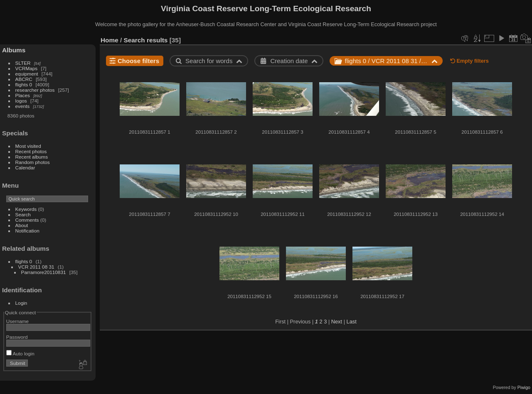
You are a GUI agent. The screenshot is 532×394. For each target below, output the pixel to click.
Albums (14, 50)
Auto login (20, 354)
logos (21, 101)
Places (23, 95)
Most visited (28, 146)
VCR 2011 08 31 (36, 267)
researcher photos (35, 90)
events (23, 106)
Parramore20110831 (44, 272)
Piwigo (524, 387)
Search (23, 214)
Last (352, 322)
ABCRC (24, 79)
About (22, 225)
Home (110, 40)
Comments (27, 220)
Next (337, 322)
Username (17, 321)
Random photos (33, 162)
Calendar (25, 168)
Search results (146, 40)
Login (21, 303)
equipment (27, 74)
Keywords (26, 209)
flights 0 (24, 84)
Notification (27, 231)
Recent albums (32, 157)
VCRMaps (27, 68)
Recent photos (31, 151)
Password (17, 337)
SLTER (23, 63)
